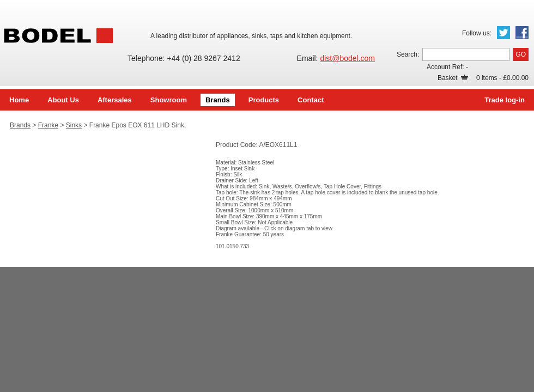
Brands (218, 100)
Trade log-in (505, 100)
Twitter (503, 33)
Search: (408, 54)
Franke (48, 125)
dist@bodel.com (347, 58)
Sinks (74, 125)
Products (264, 100)
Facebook (522, 33)
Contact (311, 100)
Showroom (169, 100)
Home (19, 100)
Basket (453, 78)
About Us (63, 100)
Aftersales (115, 100)
